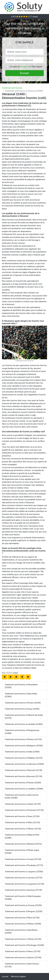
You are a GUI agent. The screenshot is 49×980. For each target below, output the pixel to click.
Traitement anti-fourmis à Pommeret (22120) (24, 810)
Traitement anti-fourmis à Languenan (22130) (24, 884)
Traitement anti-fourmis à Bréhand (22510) (23, 844)
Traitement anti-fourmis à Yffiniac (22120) (23, 829)
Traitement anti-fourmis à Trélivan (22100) (23, 939)
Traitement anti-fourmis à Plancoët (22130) (23, 770)
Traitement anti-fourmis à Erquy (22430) (22, 709)
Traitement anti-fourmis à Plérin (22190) (22, 918)
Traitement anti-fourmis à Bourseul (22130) (23, 776)
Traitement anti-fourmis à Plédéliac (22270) (24, 758)
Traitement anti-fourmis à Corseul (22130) (23, 859)
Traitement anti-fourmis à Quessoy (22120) (23, 890)
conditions (25, 67)
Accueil (5, 976)
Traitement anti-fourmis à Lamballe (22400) (24, 724)
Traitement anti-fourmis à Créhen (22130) (23, 804)
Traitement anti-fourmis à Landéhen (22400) (24, 789)
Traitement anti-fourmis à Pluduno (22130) (23, 739)
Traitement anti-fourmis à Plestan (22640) (23, 783)
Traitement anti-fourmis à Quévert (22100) (23, 958)
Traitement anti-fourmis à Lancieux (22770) (24, 878)
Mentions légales (18, 976)
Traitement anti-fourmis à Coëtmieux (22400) (24, 764)
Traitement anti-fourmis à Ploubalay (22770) (24, 865)
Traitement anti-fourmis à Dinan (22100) (22, 816)
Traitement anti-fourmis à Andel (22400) (22, 752)
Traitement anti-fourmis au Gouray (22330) (23, 905)
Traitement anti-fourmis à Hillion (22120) (22, 822)
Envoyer (25, 73)
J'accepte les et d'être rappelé (26, 67)
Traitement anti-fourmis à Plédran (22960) (23, 924)
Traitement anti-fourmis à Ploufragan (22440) (24, 945)
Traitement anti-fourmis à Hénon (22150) (22, 951)
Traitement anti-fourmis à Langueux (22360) (24, 872)
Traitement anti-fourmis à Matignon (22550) (24, 746)
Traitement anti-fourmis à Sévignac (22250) (24, 911)
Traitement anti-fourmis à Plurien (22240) (23, 703)
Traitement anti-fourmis (12, 88)
